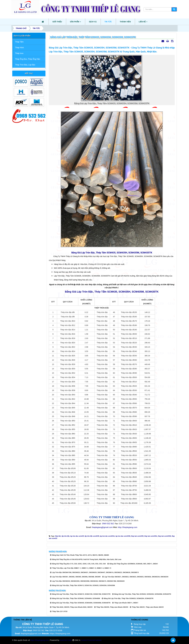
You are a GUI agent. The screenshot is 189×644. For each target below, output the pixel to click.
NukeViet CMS (66, 640)
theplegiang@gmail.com (102, 527)
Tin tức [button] (108, 22)
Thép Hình (19, 48)
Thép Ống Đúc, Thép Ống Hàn (28, 59)
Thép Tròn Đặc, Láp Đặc (25, 65)
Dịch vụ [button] (93, 22)
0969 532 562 (108, 524)
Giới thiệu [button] (57, 22)
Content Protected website (91, 640)
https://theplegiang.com (60, 634)
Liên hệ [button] (143, 22)
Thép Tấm (19, 42)
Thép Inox (19, 53)
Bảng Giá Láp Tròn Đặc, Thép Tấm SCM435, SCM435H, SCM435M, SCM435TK (112, 253)
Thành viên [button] (125, 22)
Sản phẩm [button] (75, 22)
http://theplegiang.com (128, 527)
